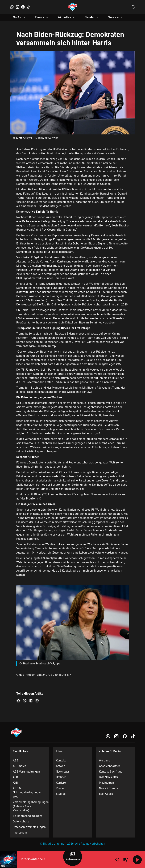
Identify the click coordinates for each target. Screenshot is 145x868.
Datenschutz (21, 821)
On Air (20, 17)
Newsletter (63, 772)
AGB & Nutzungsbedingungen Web (27, 792)
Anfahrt (61, 766)
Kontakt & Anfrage (111, 772)
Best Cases (106, 794)
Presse (60, 788)
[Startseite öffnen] (72, 7)
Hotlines (61, 777)
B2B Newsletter (109, 777)
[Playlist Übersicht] (126, 860)
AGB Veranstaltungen (26, 772)
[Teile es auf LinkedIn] (31, 701)
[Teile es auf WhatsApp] (37, 701)
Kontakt (61, 760)
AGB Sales (20, 766)
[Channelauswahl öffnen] (133, 7)
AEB (15, 777)
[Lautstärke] (117, 860)
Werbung (105, 760)
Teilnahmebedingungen (28, 816)
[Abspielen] (137, 860)
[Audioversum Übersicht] (73, 857)
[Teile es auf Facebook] (18, 701)
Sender (92, 17)
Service (116, 17)
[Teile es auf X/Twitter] (25, 701)
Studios (61, 794)
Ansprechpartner (109, 766)
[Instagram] (17, 7)
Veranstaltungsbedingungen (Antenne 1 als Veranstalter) (30, 806)
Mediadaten (107, 783)
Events (42, 17)
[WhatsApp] (12, 7)
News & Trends (108, 788)
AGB (16, 760)
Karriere (61, 783)
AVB (15, 783)
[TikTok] (28, 7)
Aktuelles (67, 17)
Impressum (20, 833)
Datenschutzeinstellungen (29, 827)
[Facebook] (23, 7)
